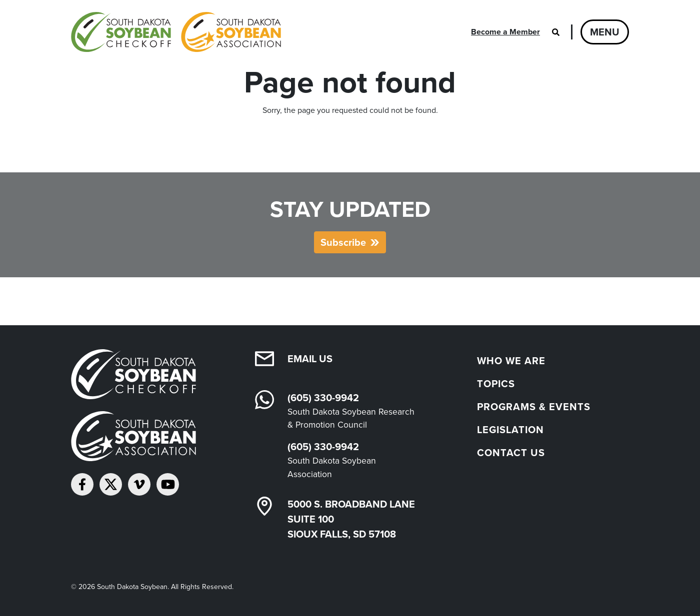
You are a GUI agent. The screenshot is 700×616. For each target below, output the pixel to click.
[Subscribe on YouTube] (168, 484)
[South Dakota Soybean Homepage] (176, 32)
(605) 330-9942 (323, 398)
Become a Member (505, 32)
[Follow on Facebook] (82, 484)
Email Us (310, 359)
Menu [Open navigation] (605, 32)
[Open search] (555, 32)
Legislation (510, 430)
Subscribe (343, 242)
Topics (496, 384)
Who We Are (511, 361)
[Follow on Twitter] (111, 484)
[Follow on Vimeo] (139, 484)
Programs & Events (534, 407)
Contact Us (511, 453)
